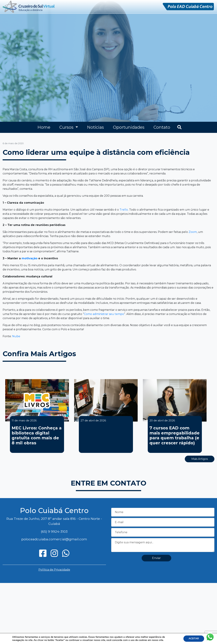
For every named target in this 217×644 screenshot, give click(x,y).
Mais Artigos (200, 459)
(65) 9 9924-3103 (54, 531)
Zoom (193, 232)
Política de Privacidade (54, 570)
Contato (162, 127)
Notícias (95, 127)
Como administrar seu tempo (104, 314)
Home (44, 127)
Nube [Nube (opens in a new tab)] (16, 336)
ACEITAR (194, 639)
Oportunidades (129, 127)
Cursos (67, 127)
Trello (124, 210)
